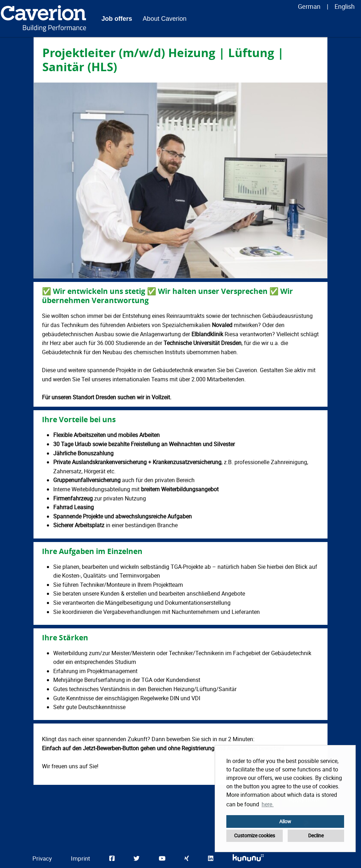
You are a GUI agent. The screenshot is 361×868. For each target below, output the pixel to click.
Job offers (117, 19)
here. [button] (268, 804)
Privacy (42, 858)
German (309, 6)
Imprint (81, 858)
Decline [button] (316, 835)
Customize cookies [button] (255, 835)
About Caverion (165, 19)
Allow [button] (285, 821)
